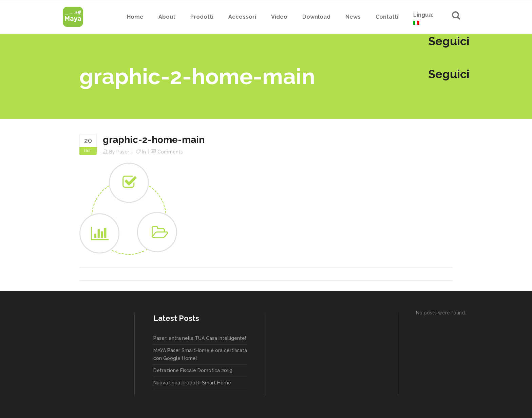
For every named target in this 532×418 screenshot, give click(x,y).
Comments (170, 152)
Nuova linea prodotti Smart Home (192, 383)
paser (123, 152)
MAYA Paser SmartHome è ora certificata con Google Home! (200, 354)
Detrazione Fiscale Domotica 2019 (193, 370)
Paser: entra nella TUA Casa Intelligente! (200, 338)
